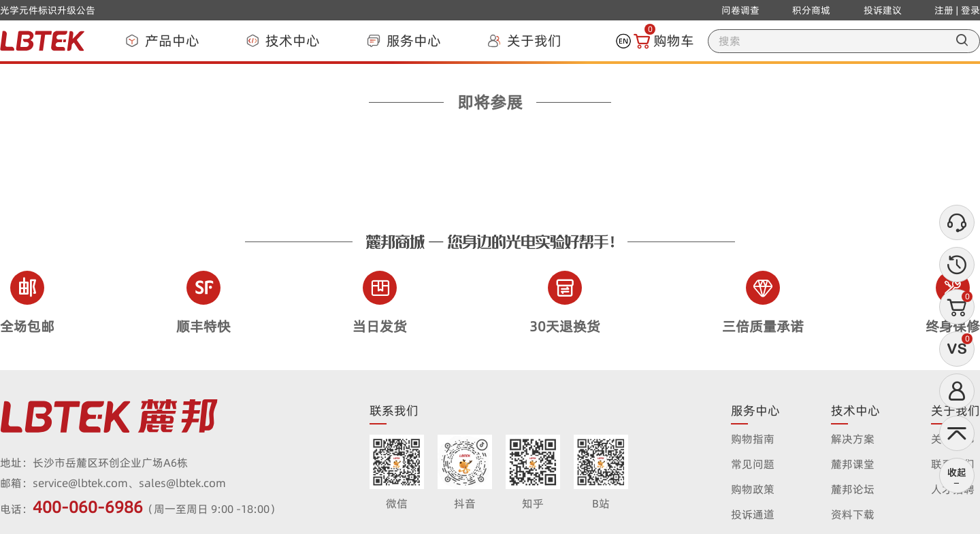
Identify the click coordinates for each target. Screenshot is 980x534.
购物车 (664, 41)
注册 (944, 10)
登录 (970, 10)
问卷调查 (740, 10)
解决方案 (853, 439)
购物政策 (753, 489)
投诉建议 (883, 10)
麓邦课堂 (853, 464)
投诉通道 (753, 514)
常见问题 (753, 464)
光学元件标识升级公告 (48, 10)
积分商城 (811, 10)
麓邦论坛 (853, 489)
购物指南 (753, 439)
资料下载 (853, 514)
